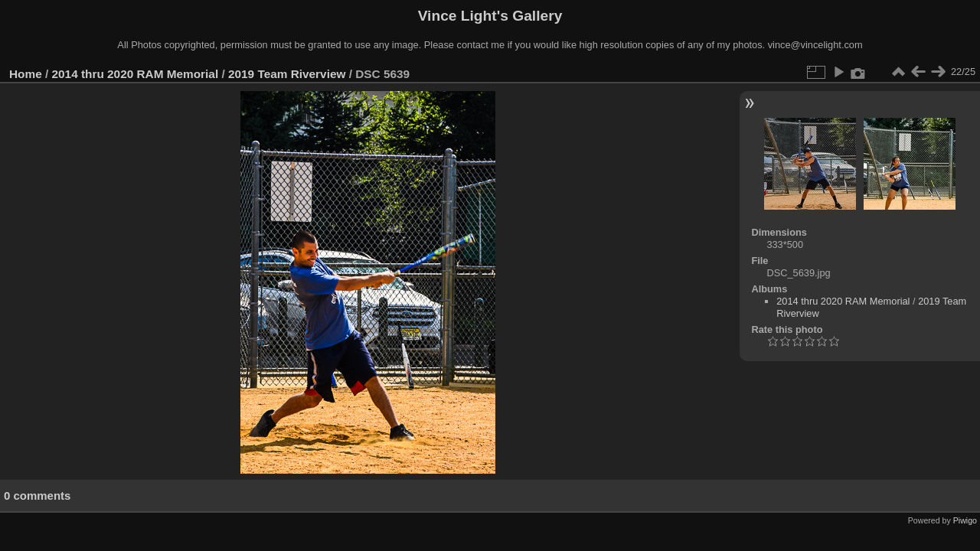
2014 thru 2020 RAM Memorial (136, 74)
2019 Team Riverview (287, 74)
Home (26, 74)
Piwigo (965, 520)
